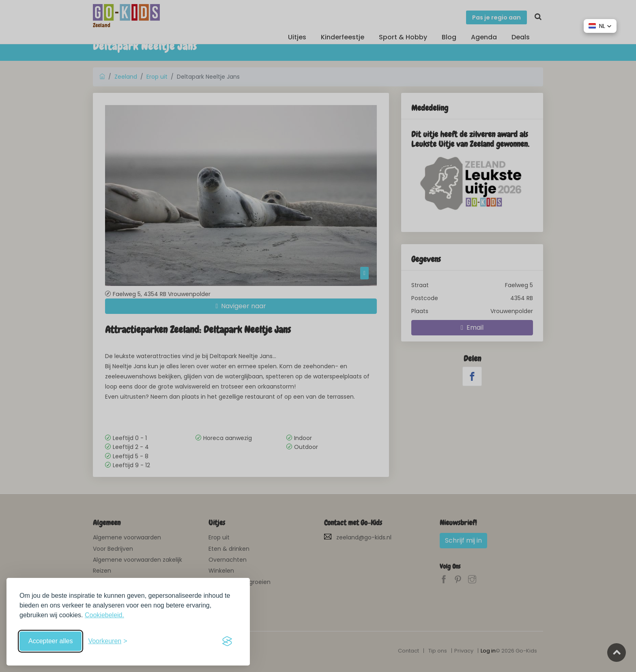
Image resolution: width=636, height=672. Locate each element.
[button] (600, 26)
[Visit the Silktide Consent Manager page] (227, 641)
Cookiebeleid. (104, 615)
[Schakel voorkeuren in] (107, 641)
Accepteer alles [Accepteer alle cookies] (50, 641)
